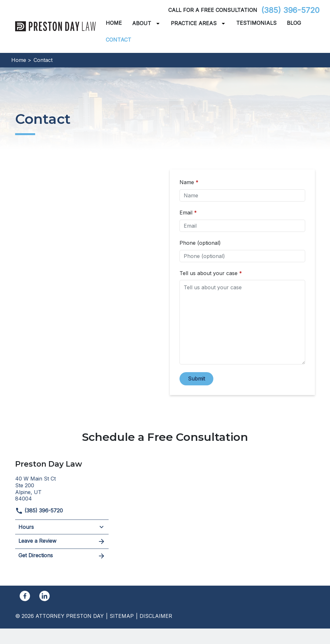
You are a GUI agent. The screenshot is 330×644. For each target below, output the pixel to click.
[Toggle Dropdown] (159, 24)
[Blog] (294, 23)
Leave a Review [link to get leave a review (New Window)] (62, 541)
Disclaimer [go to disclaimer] (156, 616)
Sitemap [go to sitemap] (122, 616)
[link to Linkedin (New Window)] (44, 596)
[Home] (114, 23)
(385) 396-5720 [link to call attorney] (290, 10)
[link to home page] (55, 26)
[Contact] (118, 40)
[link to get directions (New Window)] (62, 488)
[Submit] (196, 379)
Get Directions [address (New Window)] (62, 556)
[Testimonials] (256, 23)
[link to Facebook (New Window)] (25, 596)
